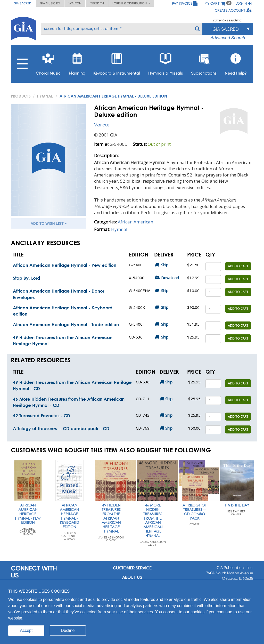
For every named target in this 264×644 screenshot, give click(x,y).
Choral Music (48, 63)
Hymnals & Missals (166, 63)
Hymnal (45, 96)
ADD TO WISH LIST (49, 223)
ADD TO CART (238, 266)
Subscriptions (204, 63)
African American (135, 222)
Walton (75, 3)
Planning (77, 63)
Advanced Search (228, 38)
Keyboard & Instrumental (117, 63)
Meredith (97, 3)
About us (132, 577)
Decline (68, 630)
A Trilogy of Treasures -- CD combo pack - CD (61, 428)
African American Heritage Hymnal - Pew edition (65, 265)
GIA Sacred (23, 3)
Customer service (132, 568)
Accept (26, 630)
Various (102, 125)
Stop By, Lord (26, 278)
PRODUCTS (21, 96)
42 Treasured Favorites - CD (42, 416)
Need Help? (236, 63)
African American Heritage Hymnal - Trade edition (66, 324)
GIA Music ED (50, 3)
